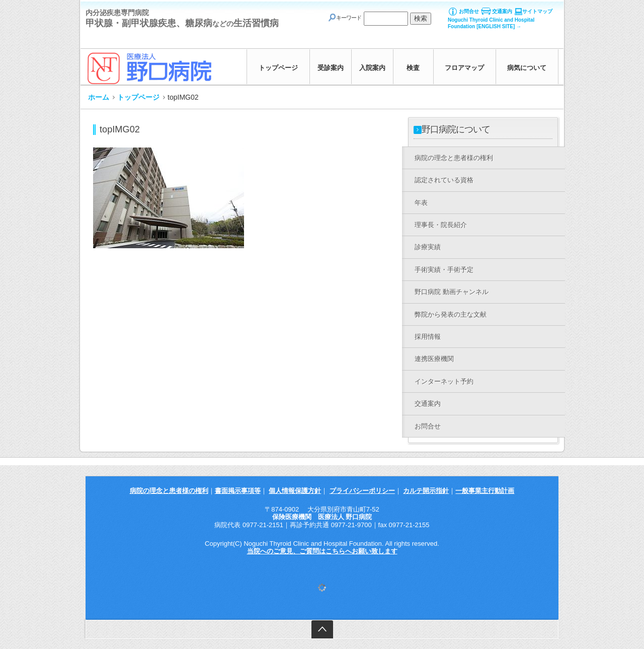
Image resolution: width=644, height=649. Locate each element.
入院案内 (372, 68)
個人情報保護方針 (295, 491)
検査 (413, 68)
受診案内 (331, 68)
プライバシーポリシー (362, 491)
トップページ (278, 68)
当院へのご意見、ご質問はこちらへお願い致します (322, 551)
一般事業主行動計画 (485, 491)
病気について (527, 68)
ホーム (99, 97)
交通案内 (502, 11)
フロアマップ (464, 68)
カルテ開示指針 (426, 491)
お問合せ (469, 11)
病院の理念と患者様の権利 (169, 491)
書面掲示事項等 (238, 491)
